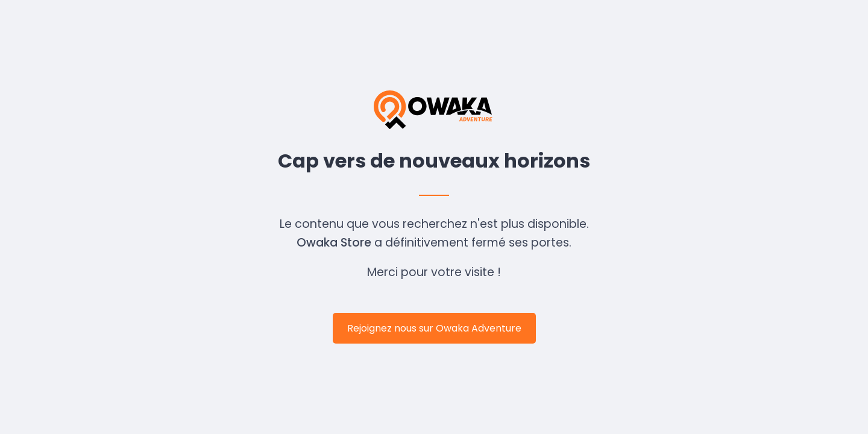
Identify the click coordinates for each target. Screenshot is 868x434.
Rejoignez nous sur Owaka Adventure (434, 328)
